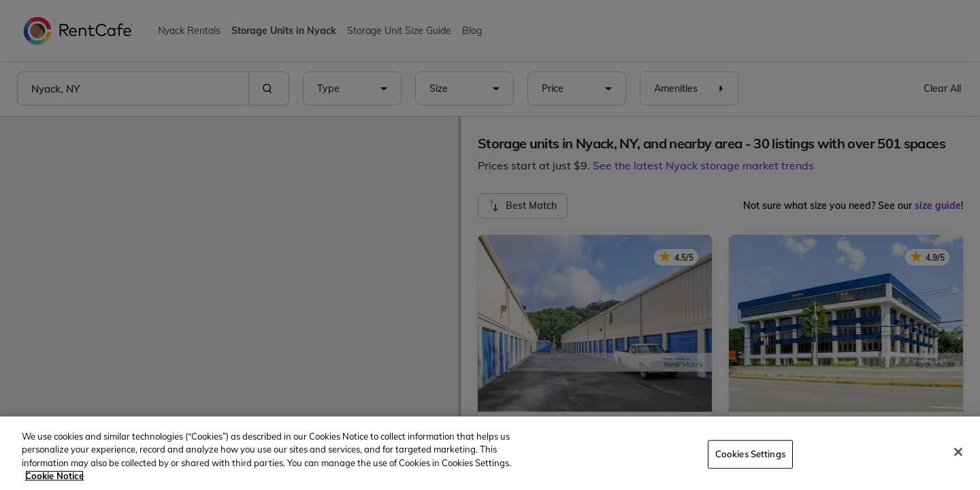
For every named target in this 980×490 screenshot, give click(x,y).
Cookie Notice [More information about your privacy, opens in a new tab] (54, 476)
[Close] (958, 452)
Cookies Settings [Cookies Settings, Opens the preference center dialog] (750, 454)
